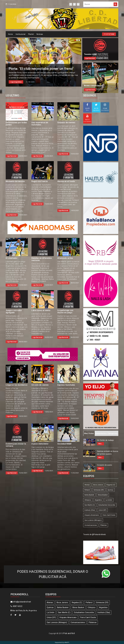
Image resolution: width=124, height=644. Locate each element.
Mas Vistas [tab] (89, 433)
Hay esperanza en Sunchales (40, 124)
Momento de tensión (15, 181)
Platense (103, 525)
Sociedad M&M (64, 444)
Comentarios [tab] (101, 433)
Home (10, 34)
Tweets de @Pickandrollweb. (95, 534)
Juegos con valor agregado (14, 311)
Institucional (21, 34)
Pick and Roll (69, 633)
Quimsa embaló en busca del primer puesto (108, 453)
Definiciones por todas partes (16, 124)
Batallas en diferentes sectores (42, 259)
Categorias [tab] (112, 433)
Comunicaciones (91, 525)
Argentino (98, 500)
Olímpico (88, 500)
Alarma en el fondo (66, 181)
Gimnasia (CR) (99, 490)
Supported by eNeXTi (62, 642)
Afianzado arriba (65, 258)
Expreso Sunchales (66, 385)
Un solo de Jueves (40, 385)
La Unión (109, 500)
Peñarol (87, 490)
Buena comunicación (93, 86)
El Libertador (12, 258)
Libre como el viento (41, 310)
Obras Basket (103, 495)
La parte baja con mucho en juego (65, 311)
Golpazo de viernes (66, 123)
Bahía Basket (89, 495)
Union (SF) (102, 510)
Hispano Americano (92, 515)
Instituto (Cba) (90, 510)
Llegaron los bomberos (17, 385)
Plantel (31, 34)
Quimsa (110, 490)
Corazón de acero (105, 465)
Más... (101, 444)
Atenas (87, 485)
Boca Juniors (98, 485)
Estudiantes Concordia (107, 505)
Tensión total (90, 54)
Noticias (40, 34)
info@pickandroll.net (21, 602)
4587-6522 (16, 606)
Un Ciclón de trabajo (105, 440)
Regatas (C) (111, 485)
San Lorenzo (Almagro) (93, 520)
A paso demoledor (40, 444)
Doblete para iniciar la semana (16, 445)
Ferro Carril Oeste (109, 515)
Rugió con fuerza (40, 181)
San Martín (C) (90, 505)
